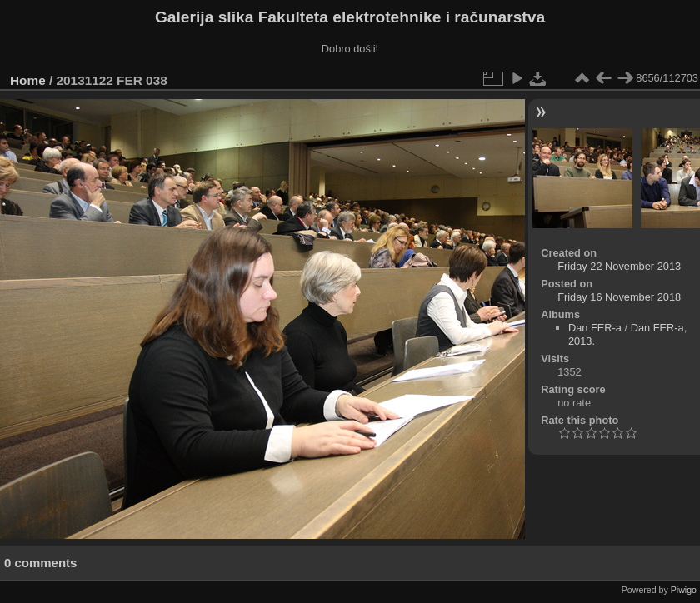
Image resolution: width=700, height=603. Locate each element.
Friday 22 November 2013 (619, 266)
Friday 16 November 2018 (619, 297)
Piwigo (684, 590)
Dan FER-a (595, 328)
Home (28, 80)
